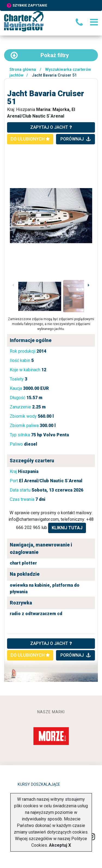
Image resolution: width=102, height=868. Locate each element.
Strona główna (23, 70)
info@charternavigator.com (34, 519)
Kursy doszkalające (39, 784)
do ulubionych (30, 139)
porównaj (75, 139)
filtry (40, 55)
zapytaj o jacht (51, 127)
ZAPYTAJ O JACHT (51, 643)
